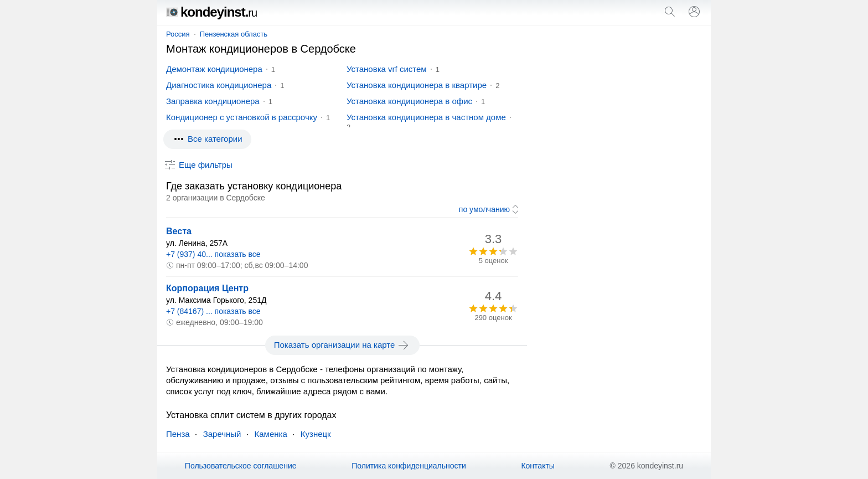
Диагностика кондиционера (219, 85)
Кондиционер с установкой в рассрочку (242, 117)
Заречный (222, 434)
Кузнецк (316, 434)
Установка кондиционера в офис (409, 101)
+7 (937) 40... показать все (213, 254)
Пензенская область (234, 34)
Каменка (271, 434)
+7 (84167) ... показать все (213, 311)
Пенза (178, 434)
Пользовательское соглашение (241, 466)
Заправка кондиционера (213, 101)
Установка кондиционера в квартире (417, 85)
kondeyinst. (211, 12)
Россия (178, 34)
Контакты (538, 466)
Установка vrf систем (387, 69)
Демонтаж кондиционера (214, 69)
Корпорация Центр (207, 288)
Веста (179, 231)
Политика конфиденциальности (409, 466)
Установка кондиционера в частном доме (426, 117)
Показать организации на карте (342, 345)
